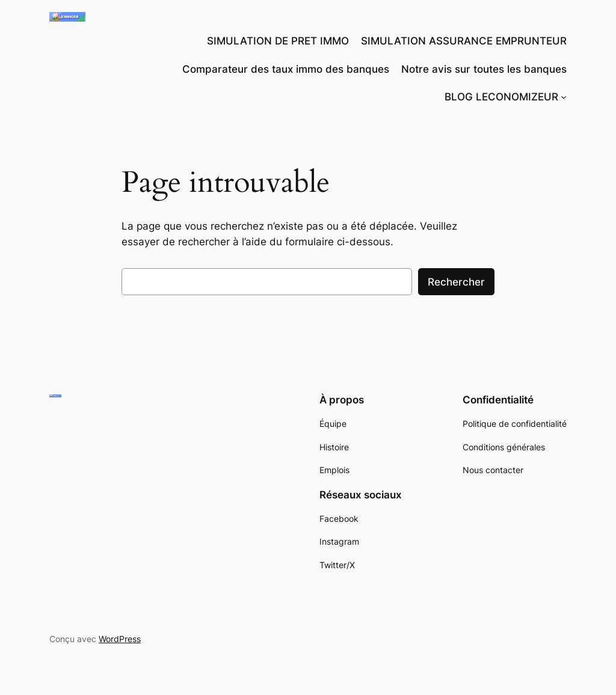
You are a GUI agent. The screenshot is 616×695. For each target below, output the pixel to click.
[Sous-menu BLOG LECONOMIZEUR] (564, 97)
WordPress (120, 639)
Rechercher (456, 282)
